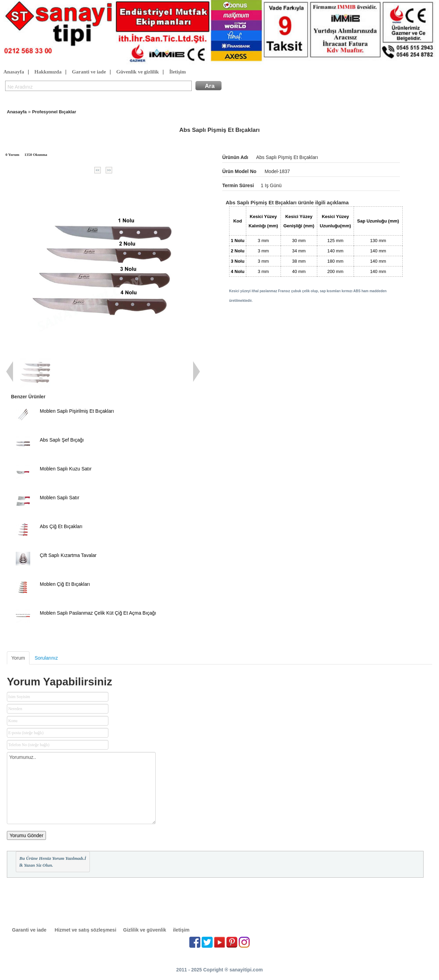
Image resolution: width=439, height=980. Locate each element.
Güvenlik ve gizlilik (138, 72)
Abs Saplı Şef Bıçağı (62, 440)
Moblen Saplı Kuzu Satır (66, 469)
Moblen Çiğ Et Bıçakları (65, 584)
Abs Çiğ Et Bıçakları (61, 526)
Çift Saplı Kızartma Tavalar (68, 555)
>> (109, 170)
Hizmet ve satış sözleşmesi (85, 930)
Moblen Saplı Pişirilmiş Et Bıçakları (77, 411)
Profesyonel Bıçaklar (54, 112)
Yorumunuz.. (81, 788)
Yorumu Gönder (26, 835)
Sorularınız (46, 658)
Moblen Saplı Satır (60, 498)
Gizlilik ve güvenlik (145, 930)
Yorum (18, 658)
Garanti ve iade (89, 72)
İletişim (177, 72)
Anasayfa (14, 72)
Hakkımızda (48, 72)
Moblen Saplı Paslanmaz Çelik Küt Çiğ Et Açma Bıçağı (98, 613)
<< (98, 170)
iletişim (181, 930)
